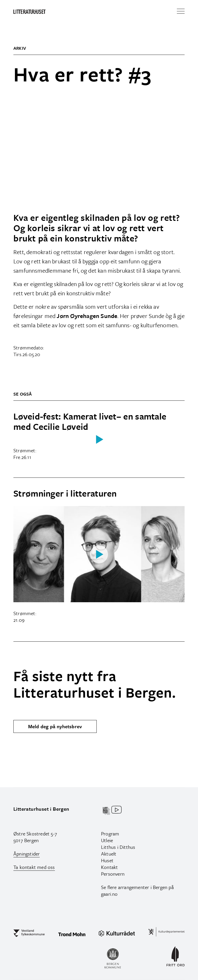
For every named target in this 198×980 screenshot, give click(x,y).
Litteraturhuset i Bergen (41, 809)
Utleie (107, 840)
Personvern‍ (113, 874)
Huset (107, 860)
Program (110, 834)
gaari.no (109, 894)
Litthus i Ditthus (118, 847)
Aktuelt (109, 854)
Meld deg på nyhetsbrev (55, 726)
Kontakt (109, 867)
